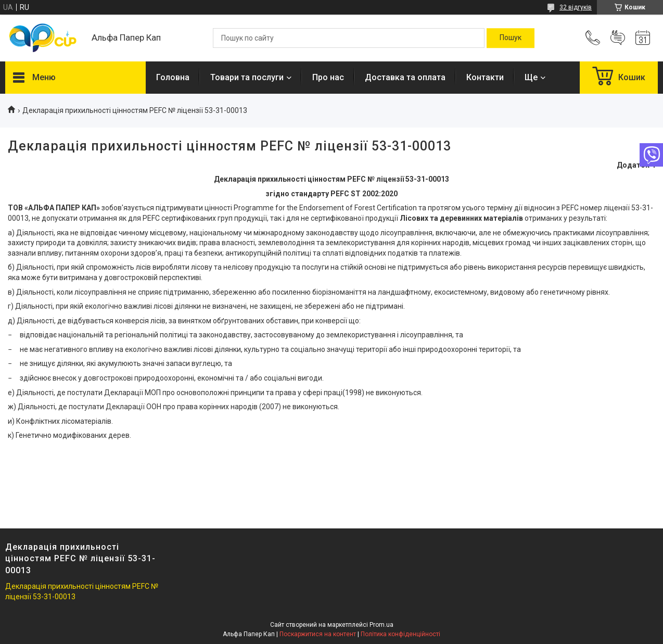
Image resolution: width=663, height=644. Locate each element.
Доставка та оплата (405, 77)
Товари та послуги (247, 77)
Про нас (328, 77)
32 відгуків (576, 7)
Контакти (485, 77)
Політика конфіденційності (400, 634)
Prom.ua (381, 625)
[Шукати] (511, 38)
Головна (173, 77)
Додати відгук (618, 38)
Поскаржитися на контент (318, 634)
